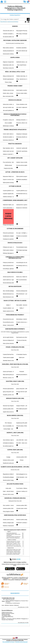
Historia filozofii (9, 536)
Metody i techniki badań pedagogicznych (13, 538)
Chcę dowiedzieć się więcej (8, 642)
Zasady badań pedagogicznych (12, 533)
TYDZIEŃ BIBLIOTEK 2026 (8, 598)
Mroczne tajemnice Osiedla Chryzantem (13, 554)
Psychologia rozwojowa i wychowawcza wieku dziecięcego (16, 537)
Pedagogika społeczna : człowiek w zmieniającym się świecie (16, 534)
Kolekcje (16, 22)
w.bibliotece (6, 579)
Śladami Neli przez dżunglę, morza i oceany (14, 549)
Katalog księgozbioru (15, 15)
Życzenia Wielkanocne (7, 610)
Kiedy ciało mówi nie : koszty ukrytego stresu (14, 546)
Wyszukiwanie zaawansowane (7, 22)
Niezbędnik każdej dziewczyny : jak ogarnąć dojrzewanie (16, 541)
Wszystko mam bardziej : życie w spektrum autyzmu (15, 543)
